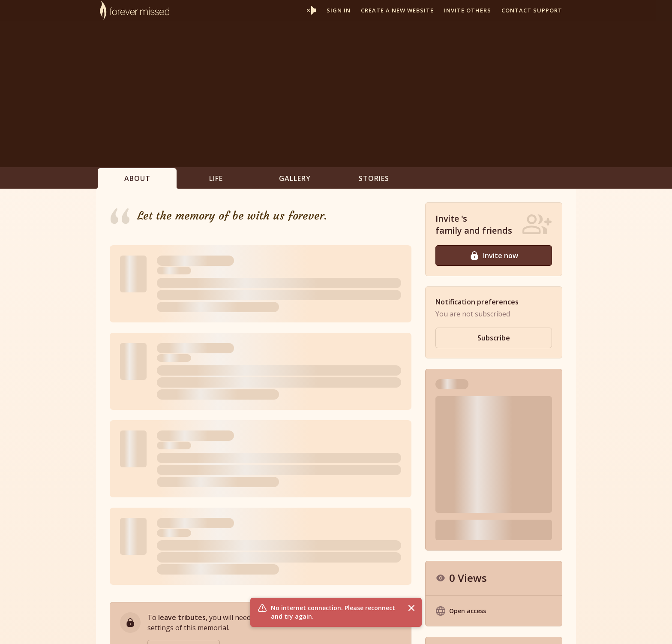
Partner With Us (360, 628)
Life (216, 178)
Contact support (532, 10)
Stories (374, 178)
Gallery (295, 178)
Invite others (468, 10)
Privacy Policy (488, 628)
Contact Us (561, 628)
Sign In (339, 10)
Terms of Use (443, 628)
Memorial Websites (304, 628)
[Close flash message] (411, 608)
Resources (403, 628)
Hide (546, 460)
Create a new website (397, 10)
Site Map (526, 628)
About (137, 178)
